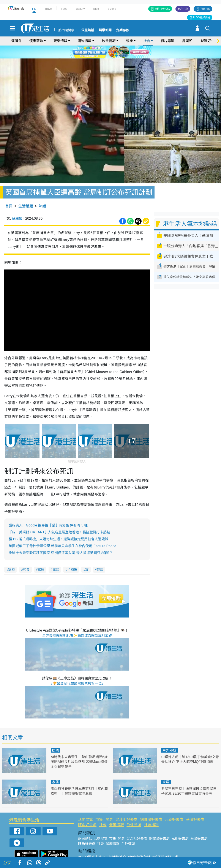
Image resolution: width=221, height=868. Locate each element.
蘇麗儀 (17, 206)
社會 (147, 41)
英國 (100, 557)
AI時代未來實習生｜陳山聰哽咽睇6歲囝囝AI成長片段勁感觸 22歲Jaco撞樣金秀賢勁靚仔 (79, 749)
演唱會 (16, 41)
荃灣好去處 (195, 807)
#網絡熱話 (86, 855)
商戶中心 (183, 9)
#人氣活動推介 (115, 845)
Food (64, 9)
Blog (96, 9)
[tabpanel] (110, 52)
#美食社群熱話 (139, 845)
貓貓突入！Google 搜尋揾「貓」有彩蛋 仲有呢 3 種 (48, 513)
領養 (26, 557)
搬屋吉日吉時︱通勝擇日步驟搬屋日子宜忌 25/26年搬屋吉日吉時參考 (189, 781)
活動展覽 (85, 807)
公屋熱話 (88, 30)
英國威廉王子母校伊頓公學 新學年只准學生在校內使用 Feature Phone (62, 534)
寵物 (11, 557)
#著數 (190, 850)
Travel (49, 9)
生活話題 (26, 194)
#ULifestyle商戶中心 (168, 850)
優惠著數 (36, 41)
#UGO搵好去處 (90, 845)
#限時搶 (117, 850)
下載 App (205, 9)
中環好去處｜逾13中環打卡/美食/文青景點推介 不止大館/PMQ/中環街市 (190, 749)
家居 (41, 557)
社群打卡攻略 (162, 9)
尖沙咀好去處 (126, 807)
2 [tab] (109, 57)
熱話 (42, 194)
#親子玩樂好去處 (165, 845)
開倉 (109, 807)
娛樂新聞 (105, 30)
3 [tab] (114, 57)
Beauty (80, 9)
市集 (99, 807)
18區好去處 (209, 41)
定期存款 (123, 30)
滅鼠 (56, 557)
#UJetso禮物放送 (138, 850)
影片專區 (167, 41)
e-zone (112, 9)
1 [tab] (105, 57)
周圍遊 (187, 41)
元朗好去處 (174, 807)
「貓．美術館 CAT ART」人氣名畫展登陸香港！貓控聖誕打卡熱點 (59, 520)
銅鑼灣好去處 (151, 807)
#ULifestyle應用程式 (94, 850)
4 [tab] (118, 57)
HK (34, 9)
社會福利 (151, 813)
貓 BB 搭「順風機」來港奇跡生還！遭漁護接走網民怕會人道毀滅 (58, 527)
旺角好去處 (87, 813)
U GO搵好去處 (202, 17)
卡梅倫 (72, 557)
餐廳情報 (117, 813)
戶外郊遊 (169, 738)
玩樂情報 (60, 41)
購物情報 (85, 41)
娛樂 (129, 41)
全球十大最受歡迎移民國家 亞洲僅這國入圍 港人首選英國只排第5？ (61, 541)
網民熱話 (85, 826)
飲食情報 (109, 41)
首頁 (9, 194)
